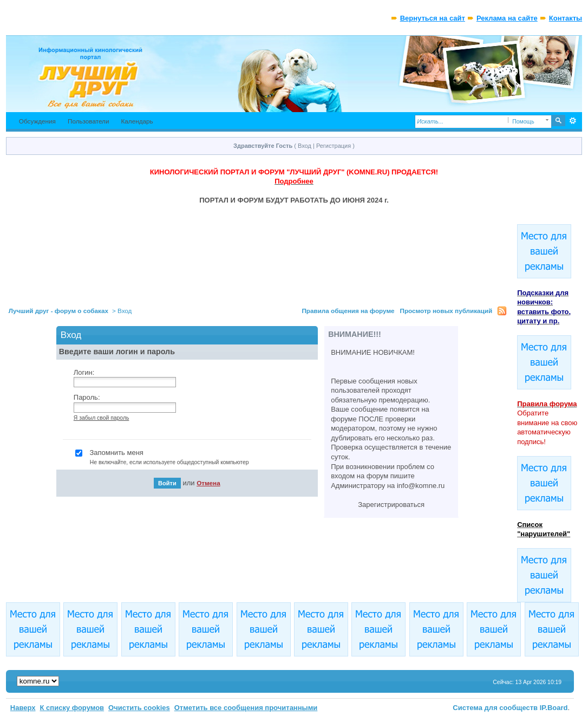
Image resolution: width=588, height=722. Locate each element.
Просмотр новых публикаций (446, 311)
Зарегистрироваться (391, 505)
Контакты (566, 18)
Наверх (23, 708)
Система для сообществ (495, 708)
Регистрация (334, 146)
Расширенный (573, 121)
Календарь (137, 121)
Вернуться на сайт (433, 18)
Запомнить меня (195, 458)
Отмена (208, 483)
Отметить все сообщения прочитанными (246, 708)
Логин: (84, 372)
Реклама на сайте (507, 18)
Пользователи (89, 121)
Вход (305, 146)
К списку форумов (72, 708)
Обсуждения (37, 121)
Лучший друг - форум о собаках (58, 311)
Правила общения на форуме (348, 311)
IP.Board (554, 708)
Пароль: (87, 397)
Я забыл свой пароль (102, 418)
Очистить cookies (139, 708)
